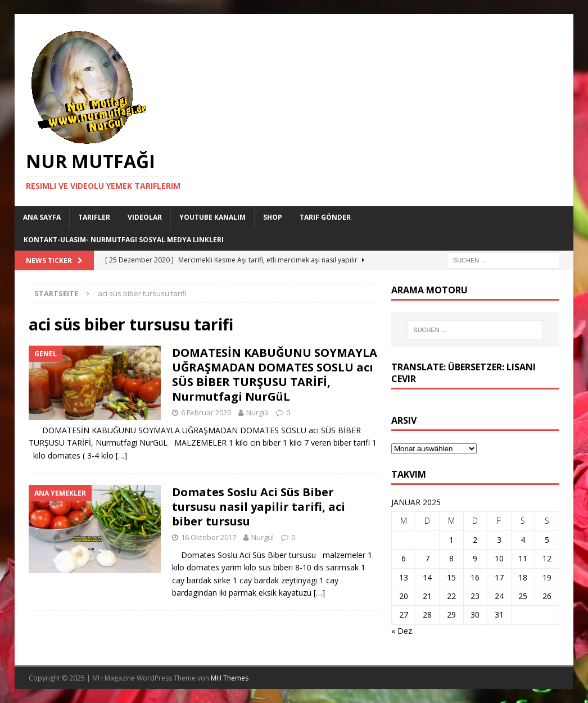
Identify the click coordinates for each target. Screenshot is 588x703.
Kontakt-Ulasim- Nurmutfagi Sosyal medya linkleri (124, 240)
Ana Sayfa (42, 217)
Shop (273, 217)
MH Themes (230, 678)
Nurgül (257, 412)
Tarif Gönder (325, 217)
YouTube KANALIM (212, 217)
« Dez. (402, 631)
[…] (121, 455)
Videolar (145, 217)
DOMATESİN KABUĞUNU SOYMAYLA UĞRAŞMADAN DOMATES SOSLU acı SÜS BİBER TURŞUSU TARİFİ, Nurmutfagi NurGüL (275, 375)
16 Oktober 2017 (209, 537)
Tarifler (94, 217)
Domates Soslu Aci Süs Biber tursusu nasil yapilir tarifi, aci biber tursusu (259, 507)
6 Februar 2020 (206, 412)
